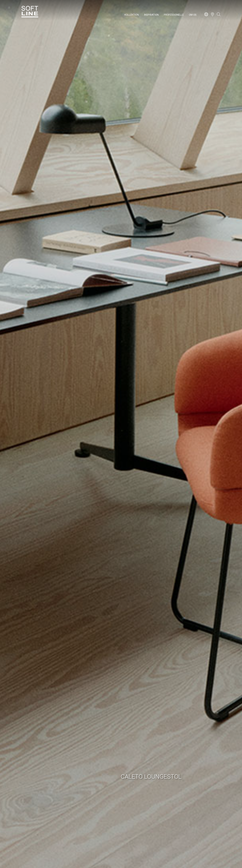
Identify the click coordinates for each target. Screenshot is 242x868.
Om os (193, 15)
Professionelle (174, 15)
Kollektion (132, 15)
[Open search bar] (219, 16)
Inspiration (151, 15)
